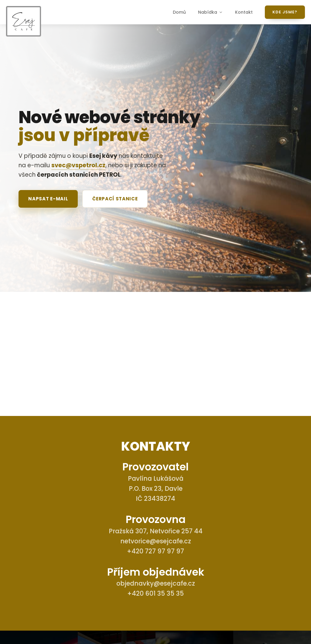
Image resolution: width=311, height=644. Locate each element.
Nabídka (210, 12)
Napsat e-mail (48, 199)
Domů (179, 12)
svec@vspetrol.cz (78, 165)
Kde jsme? (285, 12)
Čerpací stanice (115, 199)
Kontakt (244, 12)
